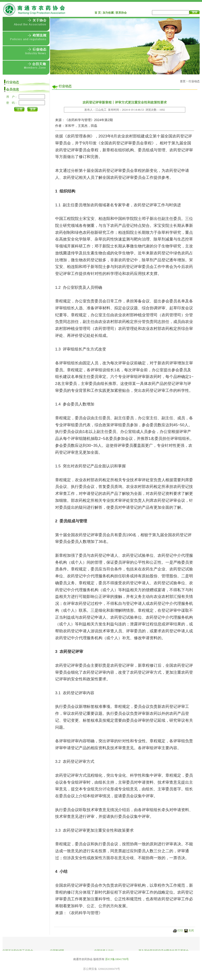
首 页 (98, 13)
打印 (180, 931)
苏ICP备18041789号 (117, 959)
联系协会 (121, 13)
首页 (183, 81)
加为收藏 (108, 13)
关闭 (191, 931)
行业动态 (194, 81)
